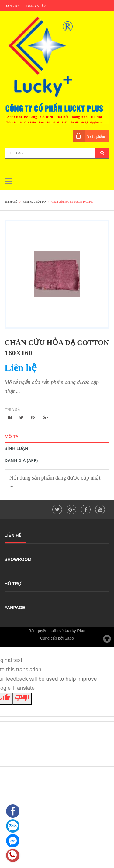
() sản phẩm (96, 136)
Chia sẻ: (12, 409)
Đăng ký (12, 6)
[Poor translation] (22, 699)
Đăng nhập (36, 6)
